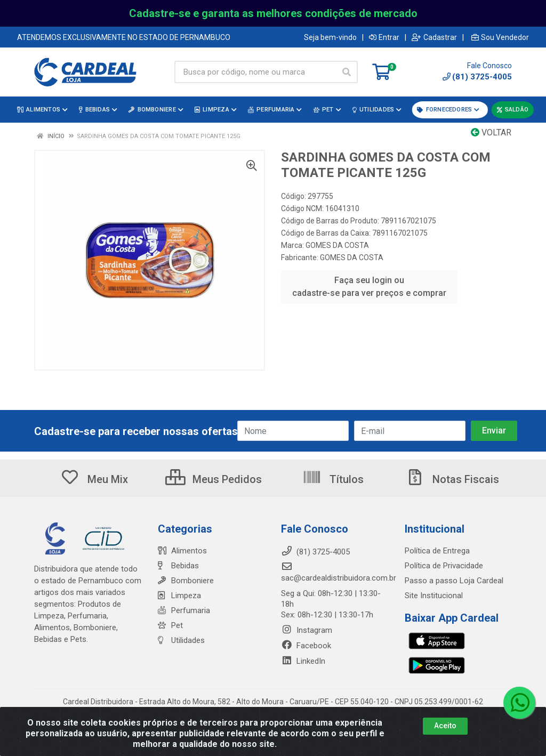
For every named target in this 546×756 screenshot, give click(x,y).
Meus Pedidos (214, 479)
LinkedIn (303, 661)
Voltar (491, 132)
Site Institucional (434, 596)
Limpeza (179, 596)
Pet (170, 625)
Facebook (306, 646)
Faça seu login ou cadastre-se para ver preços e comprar (369, 287)
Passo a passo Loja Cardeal (454, 581)
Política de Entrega (437, 551)
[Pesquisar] (347, 72)
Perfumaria (184, 610)
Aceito (445, 726)
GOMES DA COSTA (337, 245)
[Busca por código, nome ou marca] (255, 72)
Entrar (384, 37)
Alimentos (182, 551)
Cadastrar (434, 37)
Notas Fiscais (452, 479)
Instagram (307, 630)
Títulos (333, 479)
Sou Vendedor (500, 37)
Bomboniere (186, 581)
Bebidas (178, 566)
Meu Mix (94, 479)
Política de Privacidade (444, 566)
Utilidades (181, 640)
